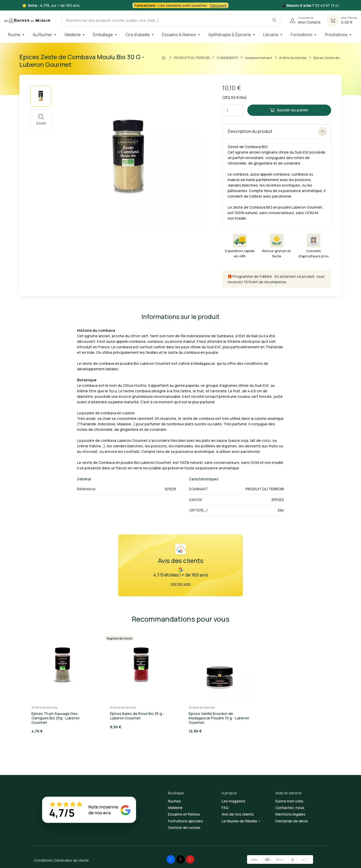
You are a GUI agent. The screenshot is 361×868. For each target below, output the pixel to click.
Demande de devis (292, 821)
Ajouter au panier (289, 110)
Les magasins (234, 801)
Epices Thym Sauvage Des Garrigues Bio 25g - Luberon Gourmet (56, 718)
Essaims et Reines (184, 814)
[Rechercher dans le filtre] (274, 20)
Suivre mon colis (289, 801)
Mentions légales (290, 814)
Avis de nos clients (238, 814)
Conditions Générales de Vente (61, 860)
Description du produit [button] (277, 132)
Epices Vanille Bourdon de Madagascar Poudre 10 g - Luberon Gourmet (219, 718)
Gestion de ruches (184, 828)
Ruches (174, 801)
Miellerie (175, 808)
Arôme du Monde (44, 707)
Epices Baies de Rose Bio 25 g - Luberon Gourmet (137, 716)
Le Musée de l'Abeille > (241, 821)
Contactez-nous (290, 808)
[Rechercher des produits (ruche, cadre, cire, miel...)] (171, 20)
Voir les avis (181, 584)
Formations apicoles (185, 821)
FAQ (225, 808)
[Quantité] (233, 110)
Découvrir (218, 5)
